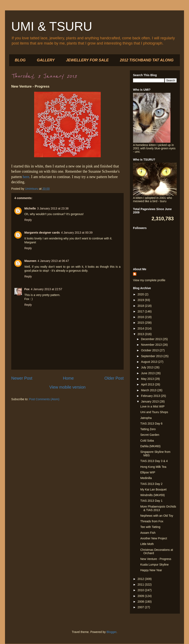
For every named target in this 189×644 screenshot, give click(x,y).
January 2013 (150, 401)
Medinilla (146, 478)
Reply (28, 220)
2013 (141, 334)
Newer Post (22, 378)
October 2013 (150, 350)
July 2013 (148, 367)
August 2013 (150, 362)
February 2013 (151, 396)
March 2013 (149, 390)
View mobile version (67, 387)
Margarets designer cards (42, 233)
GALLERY (46, 60)
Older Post (114, 378)
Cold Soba (147, 441)
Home (68, 378)
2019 (141, 300)
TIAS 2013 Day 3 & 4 (154, 461)
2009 (141, 596)
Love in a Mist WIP (152, 406)
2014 (141, 328)
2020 (141, 294)
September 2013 (152, 356)
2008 (141, 602)
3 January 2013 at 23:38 (53, 208)
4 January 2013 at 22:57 (47, 289)
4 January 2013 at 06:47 (53, 261)
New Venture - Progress (156, 559)
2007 (141, 607)
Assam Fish (148, 533)
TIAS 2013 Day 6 (151, 424)
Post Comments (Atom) (44, 399)
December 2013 (152, 339)
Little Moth (147, 544)
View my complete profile (149, 280)
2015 (141, 323)
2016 (141, 317)
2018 (141, 306)
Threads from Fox (152, 521)
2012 (141, 579)
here (26, 177)
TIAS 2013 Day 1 (151, 501)
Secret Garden (150, 435)
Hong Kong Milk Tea (153, 467)
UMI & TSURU (52, 26)
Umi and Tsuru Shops (154, 412)
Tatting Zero (148, 429)
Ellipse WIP (148, 472)
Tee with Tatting (150, 527)
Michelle (30, 208)
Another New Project (154, 538)
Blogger (111, 632)
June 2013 (148, 373)
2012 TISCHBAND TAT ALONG (147, 60)
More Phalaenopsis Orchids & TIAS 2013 (158, 508)
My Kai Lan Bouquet (153, 489)
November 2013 (152, 345)
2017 (141, 311)
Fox (27, 289)
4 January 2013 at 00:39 (77, 233)
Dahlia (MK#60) (150, 446)
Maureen (30, 261)
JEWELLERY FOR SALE (87, 60)
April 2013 (148, 384)
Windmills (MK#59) (152, 495)
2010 (141, 590)
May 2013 (148, 379)
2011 (141, 585)
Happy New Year (151, 570)
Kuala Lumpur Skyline (154, 565)
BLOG (20, 60)
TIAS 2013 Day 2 (151, 484)
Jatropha (146, 418)
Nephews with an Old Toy (157, 516)
